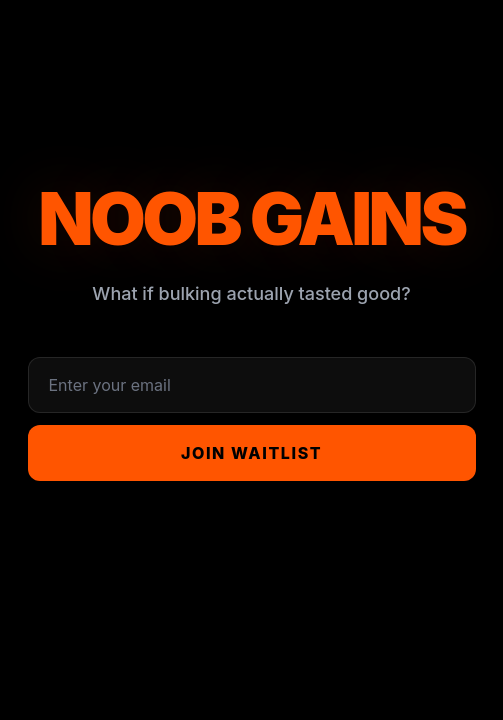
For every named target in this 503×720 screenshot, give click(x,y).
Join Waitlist (251, 453)
